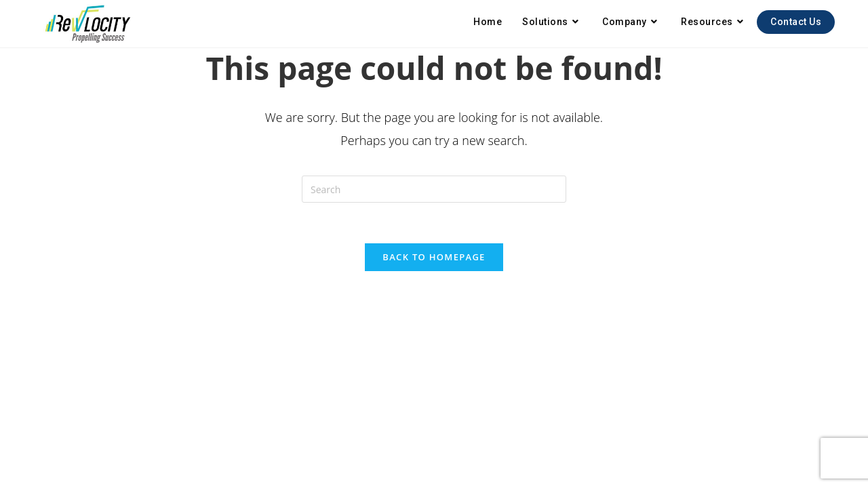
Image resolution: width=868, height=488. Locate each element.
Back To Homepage (434, 257)
